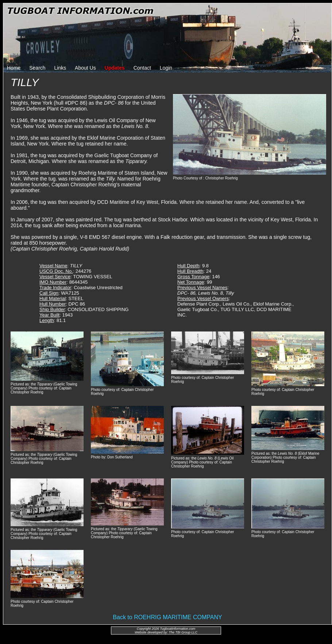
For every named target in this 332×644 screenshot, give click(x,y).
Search (37, 68)
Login (166, 68)
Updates (115, 68)
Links (60, 68)
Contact (142, 68)
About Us (85, 68)
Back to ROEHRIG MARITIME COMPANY (167, 617)
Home (14, 68)
